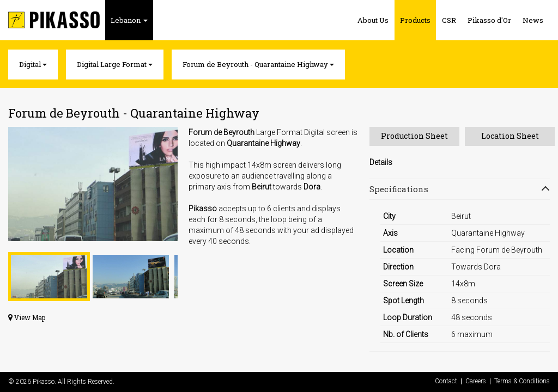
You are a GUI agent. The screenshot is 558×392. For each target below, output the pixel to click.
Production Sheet (414, 136)
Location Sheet (510, 136)
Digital (33, 64)
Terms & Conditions (522, 381)
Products (415, 20)
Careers (476, 381)
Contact (446, 381)
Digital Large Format (115, 64)
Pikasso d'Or (489, 20)
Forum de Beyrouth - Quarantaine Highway (258, 64)
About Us (373, 20)
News (533, 20)
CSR (449, 20)
